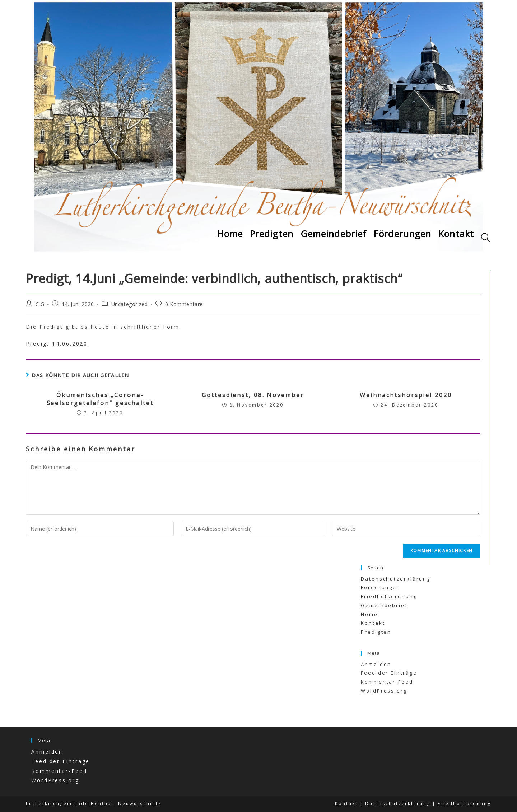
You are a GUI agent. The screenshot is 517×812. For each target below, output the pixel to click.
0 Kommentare (184, 304)
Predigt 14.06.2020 (57, 344)
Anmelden (376, 664)
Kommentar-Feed (387, 682)
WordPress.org (384, 691)
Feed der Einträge (389, 673)
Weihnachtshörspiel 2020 (406, 395)
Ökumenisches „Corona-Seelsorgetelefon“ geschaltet (100, 399)
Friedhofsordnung (389, 596)
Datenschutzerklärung (396, 579)
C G (40, 304)
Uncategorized (130, 304)
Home (369, 614)
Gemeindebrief (384, 605)
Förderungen (381, 587)
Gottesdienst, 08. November (253, 395)
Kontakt (373, 623)
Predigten (376, 632)
